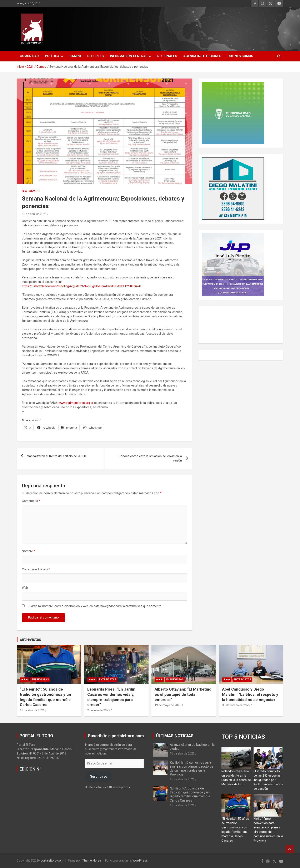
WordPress (140, 861)
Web (25, 588)
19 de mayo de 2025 (168, 705)
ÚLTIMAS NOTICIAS (175, 736)
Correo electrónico (36, 569)
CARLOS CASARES (241, 325)
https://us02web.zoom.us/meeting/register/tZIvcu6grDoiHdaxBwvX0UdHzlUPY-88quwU (81, 286)
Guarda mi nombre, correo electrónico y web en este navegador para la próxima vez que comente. (95, 606)
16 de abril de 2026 (32, 710)
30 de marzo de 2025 (236, 705)
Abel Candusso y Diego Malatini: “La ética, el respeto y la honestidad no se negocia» (250, 694)
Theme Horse (92, 861)
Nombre (29, 551)
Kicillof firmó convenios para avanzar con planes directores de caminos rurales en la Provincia (192, 769)
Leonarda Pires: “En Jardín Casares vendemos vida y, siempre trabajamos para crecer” (111, 697)
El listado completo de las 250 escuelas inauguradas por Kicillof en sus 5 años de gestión (268, 780)
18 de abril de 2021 (34, 214)
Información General (129, 56)
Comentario (31, 501)
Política (52, 56)
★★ (25, 191)
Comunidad (29, 56)
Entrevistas (30, 639)
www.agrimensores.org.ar (76, 403)
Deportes (96, 56)
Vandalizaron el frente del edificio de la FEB (57, 456)
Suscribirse (99, 776)
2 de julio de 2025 (99, 710)
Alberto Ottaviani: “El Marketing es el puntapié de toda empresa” (183, 694)
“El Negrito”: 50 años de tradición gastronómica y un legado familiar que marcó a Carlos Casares (45, 697)
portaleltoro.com (52, 861)
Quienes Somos (240, 56)
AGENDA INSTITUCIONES (202, 56)
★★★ (24, 680)
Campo (75, 56)
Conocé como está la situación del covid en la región (150, 458)
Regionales (167, 56)
